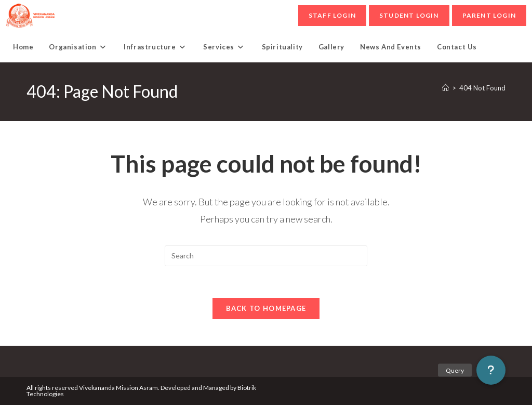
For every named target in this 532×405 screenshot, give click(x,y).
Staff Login (332, 15)
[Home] (445, 88)
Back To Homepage (266, 308)
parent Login (489, 15)
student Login (409, 15)
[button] (491, 370)
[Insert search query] (266, 256)
